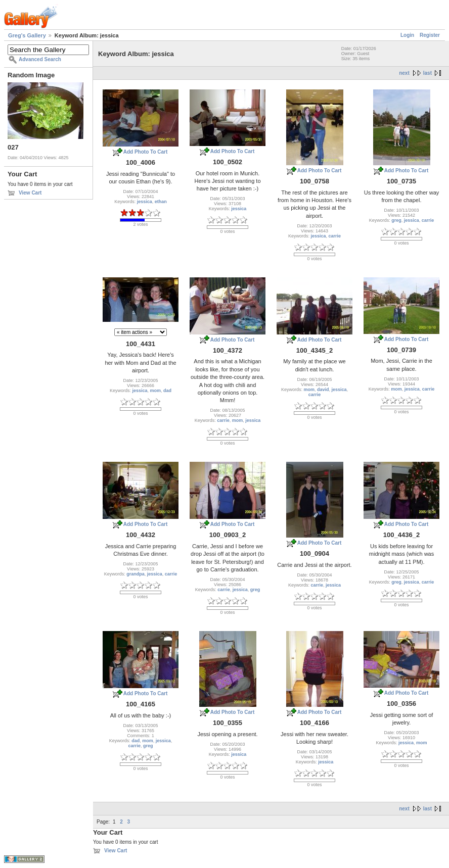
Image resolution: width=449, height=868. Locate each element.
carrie (335, 236)
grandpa (136, 574)
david (323, 390)
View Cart (30, 193)
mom (156, 391)
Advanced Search (40, 59)
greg (396, 220)
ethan (161, 202)
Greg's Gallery (27, 35)
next (404, 73)
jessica (145, 202)
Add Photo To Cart (146, 152)
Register (430, 35)
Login (407, 35)
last (428, 73)
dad (167, 391)
